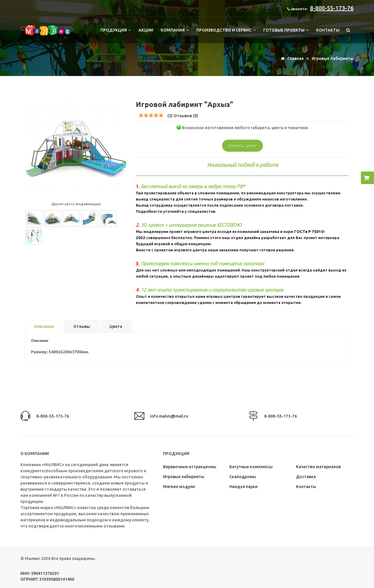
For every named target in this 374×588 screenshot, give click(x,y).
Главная (291, 58)
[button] (367, 178)
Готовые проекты (286, 30)
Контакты (328, 30)
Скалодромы (243, 477)
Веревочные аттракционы (190, 467)
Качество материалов (318, 467)
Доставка (306, 477)
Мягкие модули (179, 487)
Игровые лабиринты (333, 58)
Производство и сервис (226, 30)
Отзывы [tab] (82, 326)
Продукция (116, 30)
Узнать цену (242, 146)
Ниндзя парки (244, 487)
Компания (175, 30)
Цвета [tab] (116, 326)
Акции (146, 30)
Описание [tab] (44, 326)
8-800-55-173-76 (332, 8)
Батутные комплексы (251, 467)
